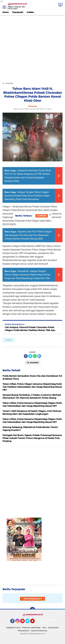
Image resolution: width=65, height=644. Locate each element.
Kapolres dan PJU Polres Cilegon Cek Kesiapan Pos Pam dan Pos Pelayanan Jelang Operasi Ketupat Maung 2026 (28, 235)
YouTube (34, 622)
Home (6, 12)
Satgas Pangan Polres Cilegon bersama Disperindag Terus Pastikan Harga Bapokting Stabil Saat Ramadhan (27, 196)
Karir (44, 628)
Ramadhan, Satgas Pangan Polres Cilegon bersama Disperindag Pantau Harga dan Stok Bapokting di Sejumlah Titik (28, 275)
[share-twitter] (30, 356)
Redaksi (54, 620)
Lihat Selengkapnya (33, 599)
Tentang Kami (24, 631)
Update (42, 216)
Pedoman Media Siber (31, 628)
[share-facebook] (26, 356)
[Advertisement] (32, 47)
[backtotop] (32, 609)
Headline (9, 340)
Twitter (29, 622)
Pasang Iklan (53, 628)
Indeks (30, 12)
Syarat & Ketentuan (39, 631)
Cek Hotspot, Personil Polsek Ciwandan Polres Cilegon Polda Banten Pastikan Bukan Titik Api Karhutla (30, 329)
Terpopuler (18, 12)
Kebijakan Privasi (13, 628)
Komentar (33, 362)
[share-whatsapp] (35, 356)
